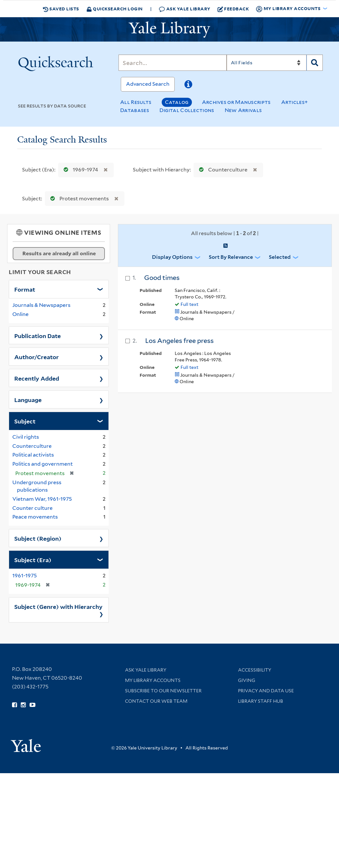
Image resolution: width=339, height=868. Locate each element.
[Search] (172, 63)
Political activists (33, 455)
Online (20, 314)
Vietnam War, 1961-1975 (42, 499)
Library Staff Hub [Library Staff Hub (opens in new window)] (261, 701)
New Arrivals (243, 110)
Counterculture (222, 170)
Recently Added (37, 378)
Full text (189, 304)
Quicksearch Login (115, 9)
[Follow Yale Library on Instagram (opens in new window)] (23, 705)
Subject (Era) (33, 560)
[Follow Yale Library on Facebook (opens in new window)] (14, 705)
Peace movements (35, 517)
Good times (162, 278)
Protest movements (78, 199)
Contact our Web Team (156, 701)
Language (28, 399)
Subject (25, 421)
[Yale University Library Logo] (169, 30)
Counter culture (32, 508)
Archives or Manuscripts (236, 102)
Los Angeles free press (179, 341)
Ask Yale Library (185, 9)
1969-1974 (79, 170)
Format (25, 289)
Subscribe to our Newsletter (163, 691)
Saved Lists (61, 9)
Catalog (177, 102)
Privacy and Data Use (266, 691)
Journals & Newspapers (41, 305)
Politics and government (43, 464)
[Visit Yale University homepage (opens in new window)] (26, 743)
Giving (247, 680)
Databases (135, 110)
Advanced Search (148, 84)
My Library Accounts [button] (289, 9)
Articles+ (295, 102)
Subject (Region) (38, 538)
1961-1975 (25, 576)
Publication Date (38, 335)
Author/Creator (37, 357)
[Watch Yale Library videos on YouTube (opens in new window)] (32, 705)
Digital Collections (187, 110)
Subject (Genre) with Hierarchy (58, 606)
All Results (136, 102)
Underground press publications (37, 486)
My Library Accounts (153, 680)
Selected (280, 257)
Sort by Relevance (231, 257)
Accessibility (255, 670)
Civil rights (26, 437)
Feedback (233, 9)
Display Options (172, 257)
